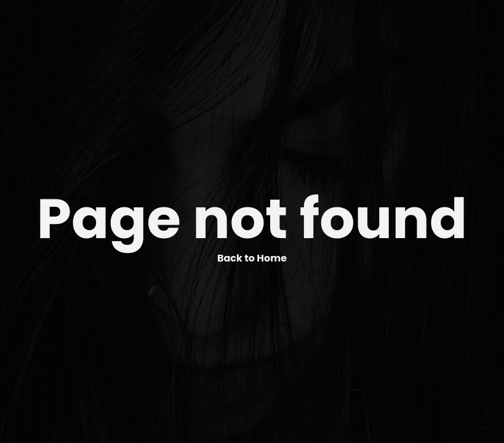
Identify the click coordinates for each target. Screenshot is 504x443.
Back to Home (252, 258)
